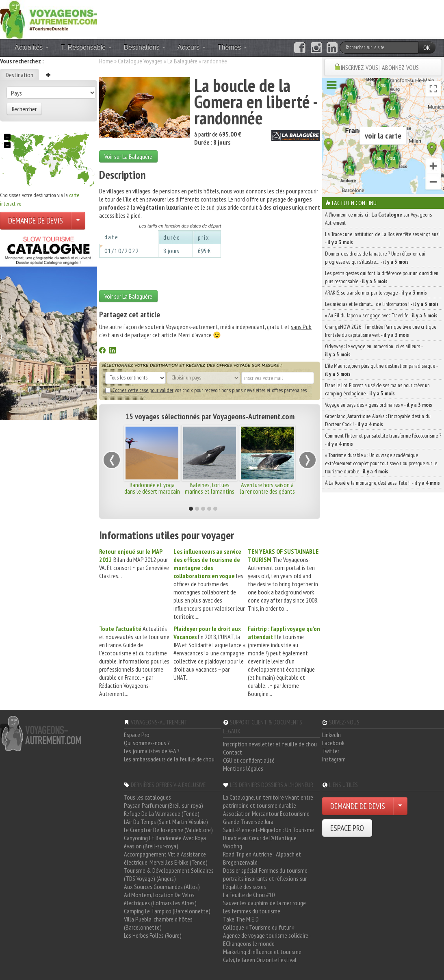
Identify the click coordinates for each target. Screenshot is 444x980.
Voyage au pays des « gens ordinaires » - (379, 405)
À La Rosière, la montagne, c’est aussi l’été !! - (382, 483)
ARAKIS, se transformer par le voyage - (376, 293)
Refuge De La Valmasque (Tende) (162, 813)
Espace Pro (137, 735)
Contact (233, 752)
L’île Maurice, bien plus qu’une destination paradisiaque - (381, 370)
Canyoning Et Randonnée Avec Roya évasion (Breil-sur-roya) (165, 842)
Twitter (331, 751)
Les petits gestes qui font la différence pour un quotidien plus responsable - (382, 277)
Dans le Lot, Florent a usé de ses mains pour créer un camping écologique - (377, 389)
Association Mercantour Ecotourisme (266, 813)
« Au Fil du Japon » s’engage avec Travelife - (381, 315)
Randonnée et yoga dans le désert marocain (152, 488)
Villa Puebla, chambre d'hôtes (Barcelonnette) (158, 923)
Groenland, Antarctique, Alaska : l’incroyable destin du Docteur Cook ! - (378, 420)
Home (106, 61)
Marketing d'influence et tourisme (262, 952)
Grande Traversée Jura (248, 822)
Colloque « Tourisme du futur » (259, 927)
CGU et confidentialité (249, 760)
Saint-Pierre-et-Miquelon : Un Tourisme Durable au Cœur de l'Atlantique (269, 834)
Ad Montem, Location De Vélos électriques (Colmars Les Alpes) (160, 899)
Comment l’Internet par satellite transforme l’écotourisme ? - (383, 440)
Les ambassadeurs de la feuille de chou (169, 759)
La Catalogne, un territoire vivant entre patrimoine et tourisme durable (268, 801)
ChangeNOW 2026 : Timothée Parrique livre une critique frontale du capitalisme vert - (381, 331)
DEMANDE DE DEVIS (36, 221)
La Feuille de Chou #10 (249, 895)
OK (427, 48)
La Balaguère (182, 61)
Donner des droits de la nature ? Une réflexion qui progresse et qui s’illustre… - (375, 258)
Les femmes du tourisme (252, 911)
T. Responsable (86, 47)
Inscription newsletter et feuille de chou (270, 744)
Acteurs (192, 47)
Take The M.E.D (241, 919)
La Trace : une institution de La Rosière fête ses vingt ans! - (382, 238)
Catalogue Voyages (140, 61)
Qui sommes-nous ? (147, 743)
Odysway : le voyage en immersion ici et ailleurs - (374, 350)
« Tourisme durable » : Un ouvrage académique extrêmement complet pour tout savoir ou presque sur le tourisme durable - (381, 463)
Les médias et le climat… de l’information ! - (382, 304)
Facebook (333, 743)
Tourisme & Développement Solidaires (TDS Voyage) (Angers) (169, 874)
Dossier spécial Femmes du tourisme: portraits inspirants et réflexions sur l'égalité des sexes (266, 878)
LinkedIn (331, 735)
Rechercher (24, 109)
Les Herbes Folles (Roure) (153, 935)
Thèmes (232, 47)
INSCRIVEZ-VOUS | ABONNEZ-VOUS (380, 67)
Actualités (32, 47)
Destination (19, 75)
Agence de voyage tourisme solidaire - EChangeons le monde (267, 939)
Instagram (334, 759)
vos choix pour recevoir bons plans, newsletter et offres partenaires (206, 390)
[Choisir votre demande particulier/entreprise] (78, 221)
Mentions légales (243, 768)
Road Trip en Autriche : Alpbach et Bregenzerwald (262, 858)
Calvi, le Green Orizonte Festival (260, 960)
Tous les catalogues (147, 797)
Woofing (233, 846)
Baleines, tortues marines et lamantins (210, 488)
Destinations (145, 47)
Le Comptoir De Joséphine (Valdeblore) (168, 830)
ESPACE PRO (347, 828)
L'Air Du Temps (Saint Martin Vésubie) (166, 822)
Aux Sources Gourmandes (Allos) (162, 887)
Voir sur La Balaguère (128, 156)
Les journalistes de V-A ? (152, 751)
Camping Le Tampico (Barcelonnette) (167, 911)
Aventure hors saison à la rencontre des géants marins (267, 491)
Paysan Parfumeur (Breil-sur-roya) (164, 805)
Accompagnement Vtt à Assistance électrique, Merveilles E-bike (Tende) (166, 858)
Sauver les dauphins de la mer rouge (264, 903)
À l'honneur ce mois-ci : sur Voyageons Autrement (378, 219)
